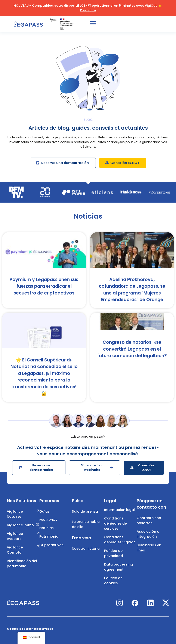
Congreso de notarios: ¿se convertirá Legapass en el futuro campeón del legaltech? (132, 349)
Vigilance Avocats (15, 536)
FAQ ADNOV (48, 520)
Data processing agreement (119, 567)
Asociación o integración (148, 534)
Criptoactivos (51, 545)
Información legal (119, 510)
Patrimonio (49, 536)
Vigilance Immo (20, 525)
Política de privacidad (114, 553)
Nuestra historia (86, 549)
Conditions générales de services (115, 523)
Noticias (47, 528)
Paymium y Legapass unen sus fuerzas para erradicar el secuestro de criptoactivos (44, 286)
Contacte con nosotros (149, 520)
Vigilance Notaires (15, 514)
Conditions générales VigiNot (120, 540)
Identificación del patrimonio (22, 563)
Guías (44, 511)
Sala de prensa (85, 511)
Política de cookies (113, 581)
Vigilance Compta (15, 550)
